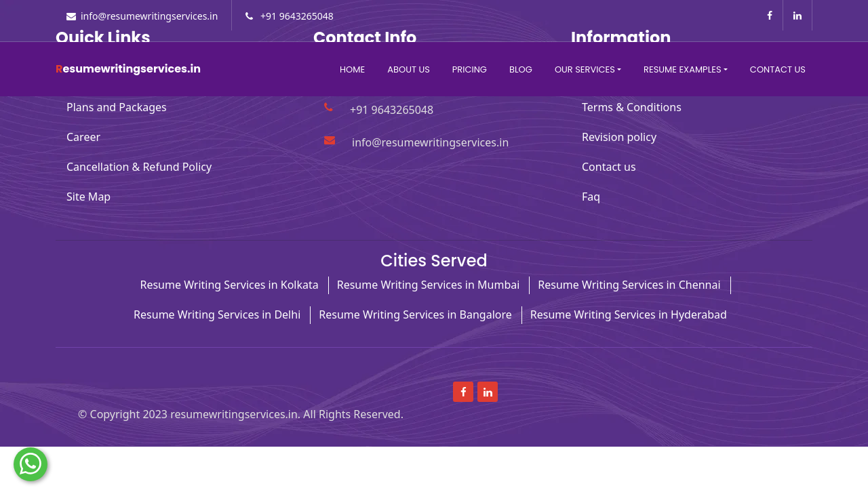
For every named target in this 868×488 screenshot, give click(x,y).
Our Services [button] (585, 69)
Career (83, 137)
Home (352, 69)
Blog (521, 69)
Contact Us (778, 69)
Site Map (88, 197)
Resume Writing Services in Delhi (217, 314)
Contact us (609, 167)
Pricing (470, 69)
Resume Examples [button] (682, 69)
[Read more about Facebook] (770, 15)
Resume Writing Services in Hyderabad (629, 314)
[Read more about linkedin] (797, 15)
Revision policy (619, 137)
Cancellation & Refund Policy (139, 167)
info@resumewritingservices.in (149, 16)
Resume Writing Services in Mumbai (429, 285)
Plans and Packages (117, 107)
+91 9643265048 (295, 16)
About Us (409, 69)
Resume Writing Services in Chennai (629, 285)
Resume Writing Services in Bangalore (415, 314)
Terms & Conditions (632, 107)
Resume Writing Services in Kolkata (229, 285)
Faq (591, 197)
